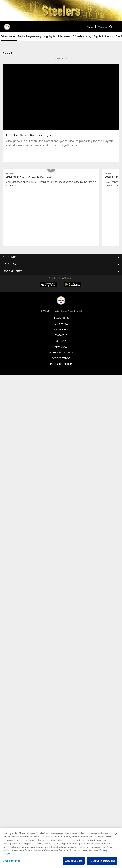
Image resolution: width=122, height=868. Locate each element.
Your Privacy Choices (61, 353)
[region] (61, 848)
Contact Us (61, 335)
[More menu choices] (117, 27)
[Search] (111, 27)
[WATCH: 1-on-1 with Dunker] (51, 180)
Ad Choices (61, 347)
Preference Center (61, 364)
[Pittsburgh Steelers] (61, 301)
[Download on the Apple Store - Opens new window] (48, 285)
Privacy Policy (61, 318)
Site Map (61, 341)
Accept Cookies (74, 861)
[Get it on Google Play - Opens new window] (72, 286)
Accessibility (61, 330)
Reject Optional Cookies (102, 861)
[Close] (116, 834)
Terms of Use (61, 324)
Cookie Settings (61, 358)
